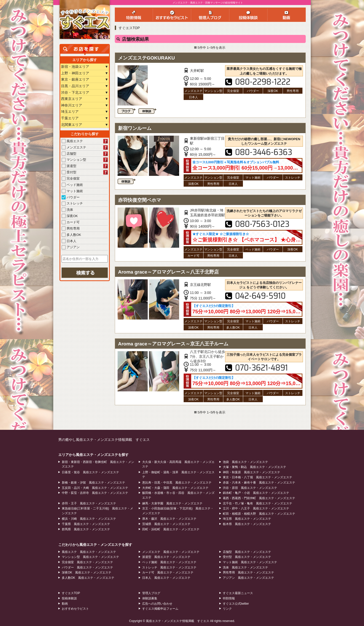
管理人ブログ (151, 593)
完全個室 (71, 178)
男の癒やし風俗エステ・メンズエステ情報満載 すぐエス (104, 440)
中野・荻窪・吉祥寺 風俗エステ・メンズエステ (95, 493)
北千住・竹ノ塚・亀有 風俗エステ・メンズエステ (257, 503)
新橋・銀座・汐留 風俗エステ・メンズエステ (93, 483)
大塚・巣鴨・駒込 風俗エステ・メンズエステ (254, 467)
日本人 (69, 241)
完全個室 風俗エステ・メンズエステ (87, 562)
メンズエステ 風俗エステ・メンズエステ (171, 552)
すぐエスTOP (129, 28)
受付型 (69, 172)
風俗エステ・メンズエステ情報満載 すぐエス (178, 621)
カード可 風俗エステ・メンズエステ (168, 572)
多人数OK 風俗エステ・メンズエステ (88, 578)
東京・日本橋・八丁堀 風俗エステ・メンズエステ (257, 477)
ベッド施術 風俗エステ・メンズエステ (169, 562)
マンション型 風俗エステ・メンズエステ (90, 557)
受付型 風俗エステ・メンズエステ (247, 557)
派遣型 (69, 166)
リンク (227, 609)
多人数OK (71, 235)
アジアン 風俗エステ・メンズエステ (248, 578)
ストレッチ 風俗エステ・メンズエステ (169, 567)
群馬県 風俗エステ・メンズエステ (86, 529)
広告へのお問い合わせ (157, 604)
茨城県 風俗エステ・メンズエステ (166, 524)
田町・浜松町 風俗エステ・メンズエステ (171, 529)
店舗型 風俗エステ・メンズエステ (247, 552)
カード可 (71, 222)
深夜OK (70, 216)
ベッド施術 (72, 185)
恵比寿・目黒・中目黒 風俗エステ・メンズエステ (177, 483)
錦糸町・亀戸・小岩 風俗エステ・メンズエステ (256, 493)
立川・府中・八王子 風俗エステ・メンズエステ (256, 508)
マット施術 (72, 191)
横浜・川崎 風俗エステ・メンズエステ (89, 519)
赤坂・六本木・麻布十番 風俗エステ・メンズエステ (259, 483)
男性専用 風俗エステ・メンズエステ (248, 572)
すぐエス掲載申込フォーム (160, 609)
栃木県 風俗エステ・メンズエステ (247, 524)
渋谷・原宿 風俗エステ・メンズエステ (250, 488)
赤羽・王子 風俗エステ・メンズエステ (89, 503)
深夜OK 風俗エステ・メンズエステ (87, 572)
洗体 (67, 210)
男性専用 (71, 228)
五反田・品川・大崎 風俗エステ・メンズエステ (95, 488)
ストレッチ (72, 203)
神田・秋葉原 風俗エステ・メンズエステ (251, 472)
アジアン (71, 247)
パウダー (71, 197)
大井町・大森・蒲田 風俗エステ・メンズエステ (175, 488)
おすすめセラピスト (75, 609)
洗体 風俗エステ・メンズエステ (245, 567)
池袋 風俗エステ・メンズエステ (245, 462)
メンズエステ (74, 147)
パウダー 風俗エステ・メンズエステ (87, 567)
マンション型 (74, 160)
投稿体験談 (69, 598)
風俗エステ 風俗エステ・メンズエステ (89, 552)
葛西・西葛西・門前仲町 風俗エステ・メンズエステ (259, 498)
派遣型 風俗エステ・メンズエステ (166, 557)
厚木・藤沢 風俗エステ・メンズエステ (169, 519)
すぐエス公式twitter (236, 604)
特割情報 (229, 598)
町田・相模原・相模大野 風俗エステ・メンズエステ (259, 514)
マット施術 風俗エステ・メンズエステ (250, 562)
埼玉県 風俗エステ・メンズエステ (247, 519)
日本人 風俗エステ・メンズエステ (166, 578)
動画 (65, 604)
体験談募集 (150, 598)
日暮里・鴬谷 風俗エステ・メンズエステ (90, 472)
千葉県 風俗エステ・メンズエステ (86, 524)
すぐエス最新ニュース (238, 593)
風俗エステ (72, 141)
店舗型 (69, 154)
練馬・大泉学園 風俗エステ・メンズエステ (172, 503)
